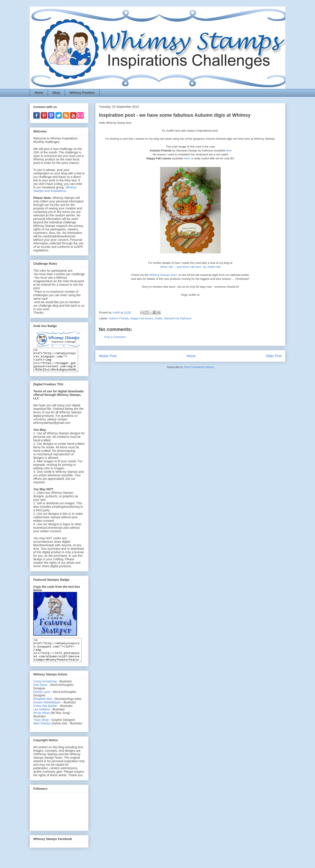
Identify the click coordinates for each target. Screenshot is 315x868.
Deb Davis (40, 694)
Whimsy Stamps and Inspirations (55, 189)
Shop (56, 93)
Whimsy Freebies (82, 93)
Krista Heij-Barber (46, 715)
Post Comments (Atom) (199, 367)
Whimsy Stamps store (164, 275)
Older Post (274, 356)
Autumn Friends (119, 318)
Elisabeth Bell (43, 708)
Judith (158, 318)
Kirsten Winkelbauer (47, 711)
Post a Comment (115, 337)
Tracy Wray (41, 729)
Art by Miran (41, 722)
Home (39, 93)
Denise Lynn (42, 701)
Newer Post (108, 356)
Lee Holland (41, 718)
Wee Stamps (42, 732)
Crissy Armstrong (45, 691)
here (229, 150)
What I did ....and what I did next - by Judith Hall (190, 267)
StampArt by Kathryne (178, 318)
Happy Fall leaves (142, 318)
